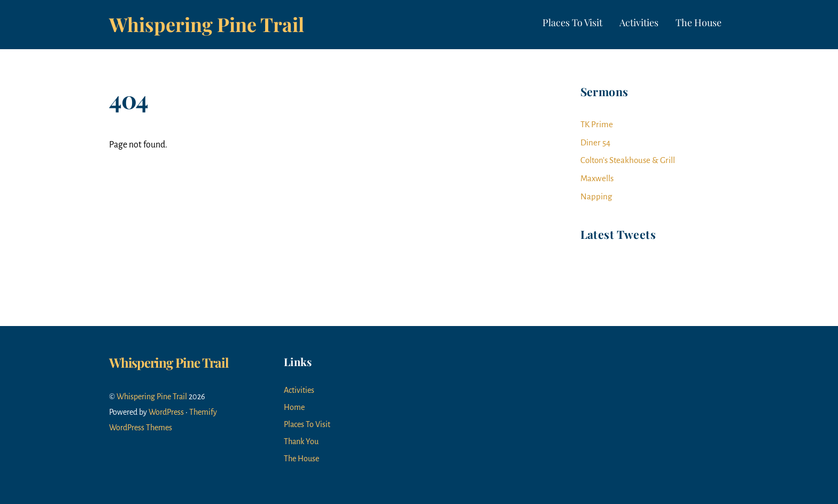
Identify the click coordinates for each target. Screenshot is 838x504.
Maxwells (597, 178)
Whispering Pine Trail (152, 397)
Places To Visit (572, 22)
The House (699, 22)
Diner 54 (595, 142)
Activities (639, 22)
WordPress (166, 412)
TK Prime (597, 124)
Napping (596, 196)
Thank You (301, 441)
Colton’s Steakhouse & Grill (628, 160)
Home (294, 407)
